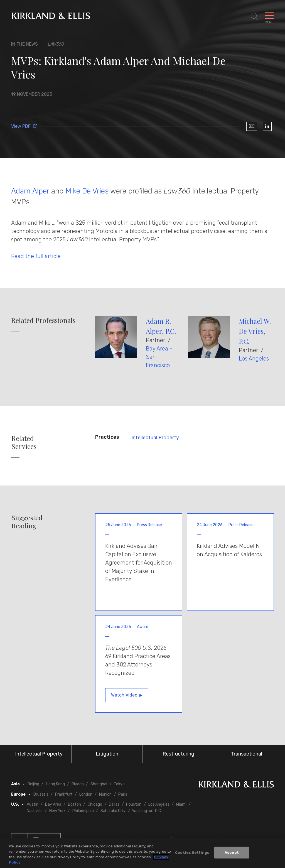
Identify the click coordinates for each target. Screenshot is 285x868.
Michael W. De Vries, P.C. (255, 331)
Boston (74, 804)
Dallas (114, 804)
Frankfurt (64, 794)
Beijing (33, 784)
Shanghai (99, 784)
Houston (134, 804)
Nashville (35, 811)
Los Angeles (254, 359)
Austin (33, 804)
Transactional (246, 754)
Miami (181, 804)
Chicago (95, 804)
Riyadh (78, 784)
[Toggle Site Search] (254, 17)
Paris (123, 794)
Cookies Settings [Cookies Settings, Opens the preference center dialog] (192, 853)
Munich (105, 794)
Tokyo (119, 784)
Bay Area (53, 804)
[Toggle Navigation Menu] (269, 17)
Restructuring (178, 754)
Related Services (24, 442)
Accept (232, 853)
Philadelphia (83, 811)
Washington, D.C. (147, 811)
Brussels (41, 794)
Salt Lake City (113, 811)
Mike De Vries (87, 191)
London (86, 794)
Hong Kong (55, 784)
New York (57, 811)
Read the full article (36, 256)
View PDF (24, 126)
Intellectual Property (155, 438)
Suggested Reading (27, 522)
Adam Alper (30, 191)
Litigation (107, 754)
